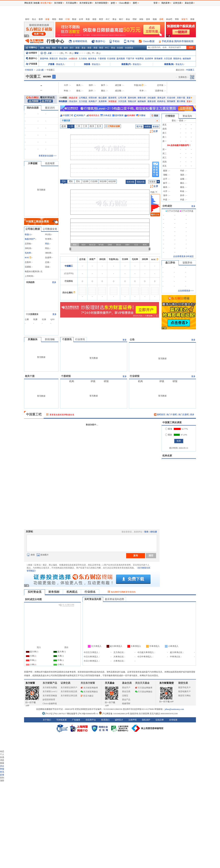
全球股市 (32, 53)
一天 (71, 126)
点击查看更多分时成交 (183, 256)
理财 (135, 19)
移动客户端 (46, 3)
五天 (99, 126)
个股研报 (102, 59)
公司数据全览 (50, 229)
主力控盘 (83, 101)
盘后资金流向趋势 (114, 599)
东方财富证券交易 (69, 696)
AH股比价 (73, 59)
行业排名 (90, 592)
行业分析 (171, 98)
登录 (146, 532)
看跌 (169, 435)
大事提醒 (33, 163)
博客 (177, 19)
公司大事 (122, 98)
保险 (141, 19)
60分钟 (112, 181)
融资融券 (187, 59)
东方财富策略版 (50, 696)
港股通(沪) (126, 64)
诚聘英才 (119, 720)
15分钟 (94, 181)
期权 (61, 19)
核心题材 (103, 98)
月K (78, 181)
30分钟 (103, 181)
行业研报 (111, 59)
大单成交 (107, 115)
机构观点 (72, 592)
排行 (72, 48)
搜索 (192, 19)
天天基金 (110, 683)
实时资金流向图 (93, 599)
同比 (47, 244)
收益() (28, 234)
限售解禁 (158, 59)
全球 (81, 19)
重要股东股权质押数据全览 (62, 415)
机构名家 (167, 456)
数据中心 (100, 41)
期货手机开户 (184, 688)
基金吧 (169, 19)
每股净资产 (30, 239)
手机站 (116, 41)
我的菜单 (166, 3)
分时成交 (167, 206)
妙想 (113, 3)
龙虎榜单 (149, 59)
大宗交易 (168, 59)
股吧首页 (160, 415)
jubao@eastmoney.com (174, 709)
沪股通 (51, 64)
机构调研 (131, 115)
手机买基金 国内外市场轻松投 (178, 41)
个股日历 (66, 121)
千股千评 (130, 59)
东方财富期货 (167, 683)
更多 (189, 98)
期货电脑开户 (184, 691)
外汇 (108, 19)
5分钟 (85, 181)
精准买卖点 (94, 115)
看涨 (169, 429)
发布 (136, 555)
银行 (121, 19)
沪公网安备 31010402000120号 (114, 714)
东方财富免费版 (50, 688)
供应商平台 (91, 720)
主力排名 (83, 59)
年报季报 (140, 59)
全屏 (155, 131)
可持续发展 (62, 720)
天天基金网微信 (144, 692)
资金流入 (60, 64)
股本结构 (132, 98)
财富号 (185, 19)
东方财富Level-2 (50, 691)
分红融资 (152, 98)
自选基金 (129, 48)
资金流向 (63, 59)
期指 (54, 19)
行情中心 (31, 48)
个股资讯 (67, 339)
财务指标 (54, 592)
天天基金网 (71, 3)
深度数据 (112, 101)
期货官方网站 (184, 696)
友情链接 (173, 720)
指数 (42, 48)
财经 (27, 19)
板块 (66, 48)
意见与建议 (87, 696)
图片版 (140, 127)
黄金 (114, 19)
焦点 (34, 19)
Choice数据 (149, 41)
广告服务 (76, 720)
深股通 (87, 64)
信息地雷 (50, 163)
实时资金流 (35, 592)
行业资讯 (80, 339)
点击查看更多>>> (186, 291)
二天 (78, 126)
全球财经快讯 (80, 41)
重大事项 (181, 101)
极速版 (156, 127)
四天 (92, 126)
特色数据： (64, 101)
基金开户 (126, 688)
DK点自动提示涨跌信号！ (179, 145)
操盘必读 (73, 98)
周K (71, 181)
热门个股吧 (172, 415)
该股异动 (187, 263)
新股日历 (54, 59)
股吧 (161, 19)
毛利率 (28, 253)
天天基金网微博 (144, 688)
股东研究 (112, 98)
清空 (151, 555)
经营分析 (93, 98)
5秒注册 (153, 532)
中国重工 (69, 266)
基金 (128, 19)
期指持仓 (177, 59)
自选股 (120, 48)
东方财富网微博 (89, 688)
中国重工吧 (68, 115)
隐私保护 (146, 720)
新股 (47, 19)
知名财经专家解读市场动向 (123, 592)
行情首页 (29, 70)
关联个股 (181, 98)
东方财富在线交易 (69, 691)
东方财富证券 (86, 3)
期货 (101, 19)
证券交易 (177, 3)
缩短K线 (141, 182)
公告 (132, 340)
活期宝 (125, 696)
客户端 (131, 41)
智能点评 (132, 101)
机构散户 (93, 101)
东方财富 (30, 683)
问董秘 (142, 115)
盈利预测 (121, 59)
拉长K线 (131, 182)
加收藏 (36, 3)
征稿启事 (160, 720)
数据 (74, 19)
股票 (41, 19)
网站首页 (29, 3)
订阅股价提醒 (113, 126)
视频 (155, 19)
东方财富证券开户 (69, 688)
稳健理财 (126, 704)
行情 (68, 19)
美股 (88, 19)
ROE (28, 258)
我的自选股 (33, 108)
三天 (85, 126)
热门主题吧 (184, 415)
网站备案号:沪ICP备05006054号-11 (83, 714)
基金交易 (126, 691)
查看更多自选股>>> (48, 156)
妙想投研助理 (49, 700)
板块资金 (92, 59)
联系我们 (105, 720)
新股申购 (44, 59)
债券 (148, 19)
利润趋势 (30, 282)
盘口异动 (170, 263)
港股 (94, 19)
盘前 (64, 126)
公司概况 (83, 98)
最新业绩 (152, 101)
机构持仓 (161, 101)
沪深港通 (32, 64)
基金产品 (126, 700)
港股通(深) (169, 64)
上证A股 (40, 70)
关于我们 (47, 720)
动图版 (148, 127)
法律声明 (133, 720)
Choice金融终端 (50, 704)
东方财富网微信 (89, 692)
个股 (60, 48)
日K (64, 181)
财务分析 (142, 98)
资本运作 (161, 98)
